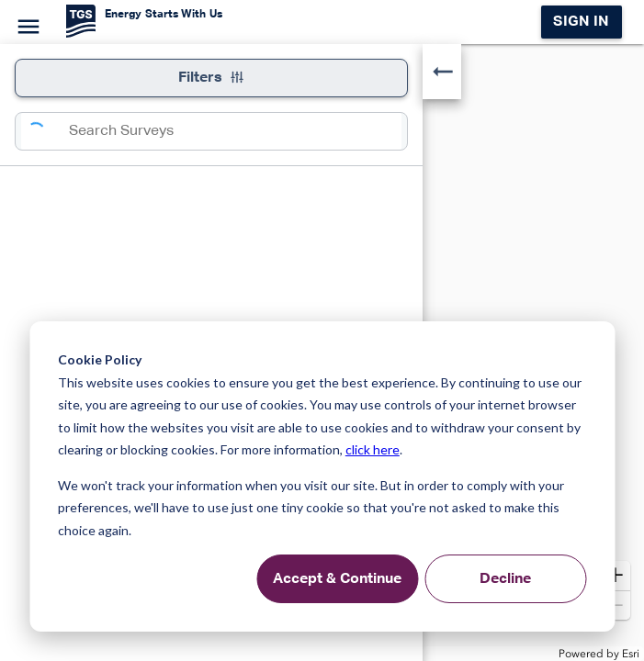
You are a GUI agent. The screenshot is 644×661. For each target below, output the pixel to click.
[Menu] (26, 24)
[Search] (45, 131)
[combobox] (235, 131)
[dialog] (322, 476)
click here (373, 449)
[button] (616, 576)
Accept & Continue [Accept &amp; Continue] (337, 579)
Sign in (581, 22)
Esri (631, 654)
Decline (505, 579)
